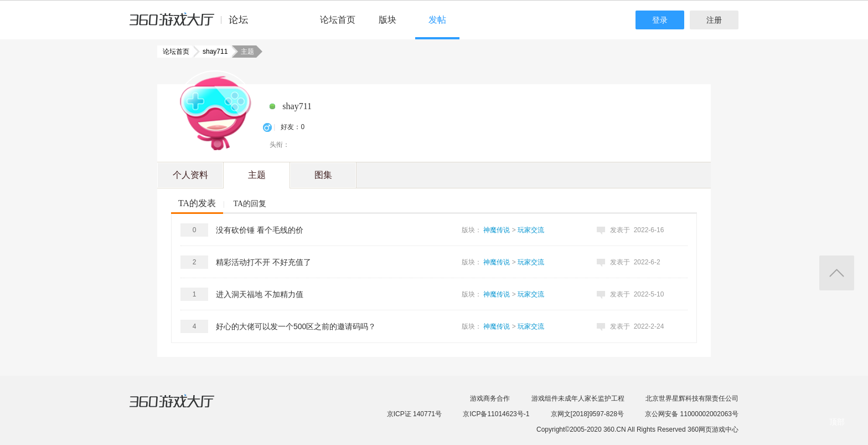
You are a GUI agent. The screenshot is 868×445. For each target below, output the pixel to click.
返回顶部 (837, 273)
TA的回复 (250, 204)
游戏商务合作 (490, 398)
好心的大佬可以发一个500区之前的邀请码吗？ (296, 326)
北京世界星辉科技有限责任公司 (692, 398)
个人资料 (190, 175)
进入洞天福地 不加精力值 (260, 294)
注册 (714, 20)
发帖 (437, 20)
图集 (323, 175)
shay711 (212, 52)
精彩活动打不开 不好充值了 (263, 262)
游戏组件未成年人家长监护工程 (578, 398)
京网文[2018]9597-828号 (587, 414)
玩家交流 (531, 230)
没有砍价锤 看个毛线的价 (260, 230)
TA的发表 (197, 203)
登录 (660, 20)
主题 (257, 175)
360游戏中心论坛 (193, 24)
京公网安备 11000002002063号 (692, 414)
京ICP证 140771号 (414, 414)
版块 (387, 20)
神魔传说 (497, 230)
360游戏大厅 (183, 408)
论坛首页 (338, 20)
